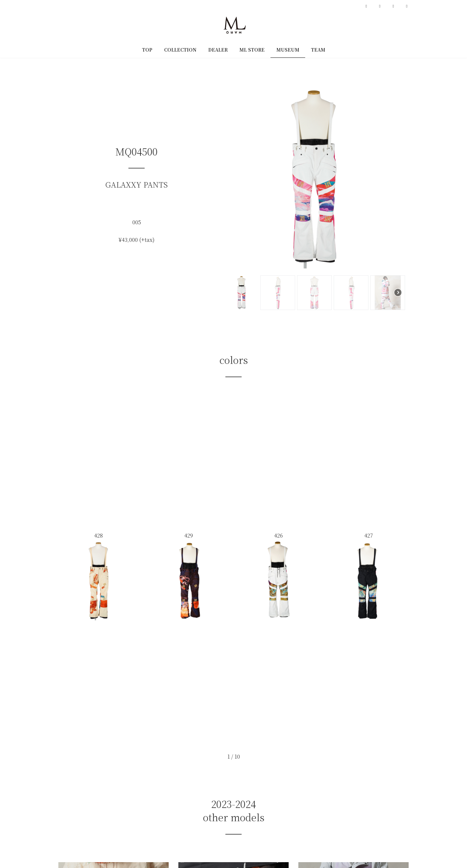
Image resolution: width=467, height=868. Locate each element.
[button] (233, 177)
